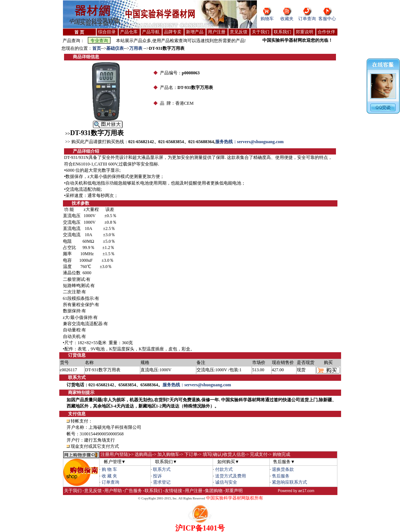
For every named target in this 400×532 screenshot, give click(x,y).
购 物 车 (109, 469)
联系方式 (162, 469)
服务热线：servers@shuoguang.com (250, 142)
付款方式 (224, 469)
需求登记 (162, 482)
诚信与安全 (226, 482)
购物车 (267, 19)
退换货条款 (283, 469)
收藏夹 (287, 19)
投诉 (157, 476)
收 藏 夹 (109, 476)
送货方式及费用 (231, 476)
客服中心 (327, 19)
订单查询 (307, 19)
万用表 (136, 48)
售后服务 (281, 476)
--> (104, 48)
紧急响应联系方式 (289, 482)
